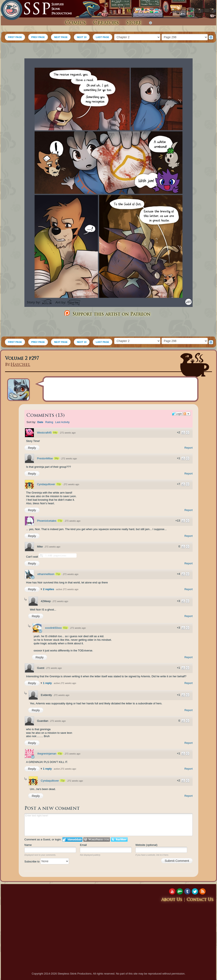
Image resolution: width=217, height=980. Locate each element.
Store (134, 23)
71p (58, 574)
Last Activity (62, 422)
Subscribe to (47, 861)
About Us (172, 900)
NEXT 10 (82, 37)
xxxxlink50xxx (53, 628)
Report (189, 448)
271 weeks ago (68, 433)
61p (65, 628)
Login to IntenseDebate (72, 839)
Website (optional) (146, 845)
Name (28, 845)
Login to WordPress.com (97, 839)
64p (55, 432)
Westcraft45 (44, 433)
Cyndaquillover (46, 484)
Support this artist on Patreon (107, 313)
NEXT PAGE (61, 37)
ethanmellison (46, 574)
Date (40, 422)
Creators (106, 23)
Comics (75, 23)
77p (60, 521)
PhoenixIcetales (47, 521)
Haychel (21, 365)
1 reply (48, 683)
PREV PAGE (38, 37)
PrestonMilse (45, 458)
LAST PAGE (103, 37)
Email (83, 845)
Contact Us (200, 900)
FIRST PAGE (15, 37)
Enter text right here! (108, 825)
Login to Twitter (119, 839)
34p (56, 458)
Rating (49, 422)
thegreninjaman (47, 754)
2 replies (49, 589)
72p (59, 484)
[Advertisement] (108, 51)
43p (60, 753)
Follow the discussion (187, 414)
